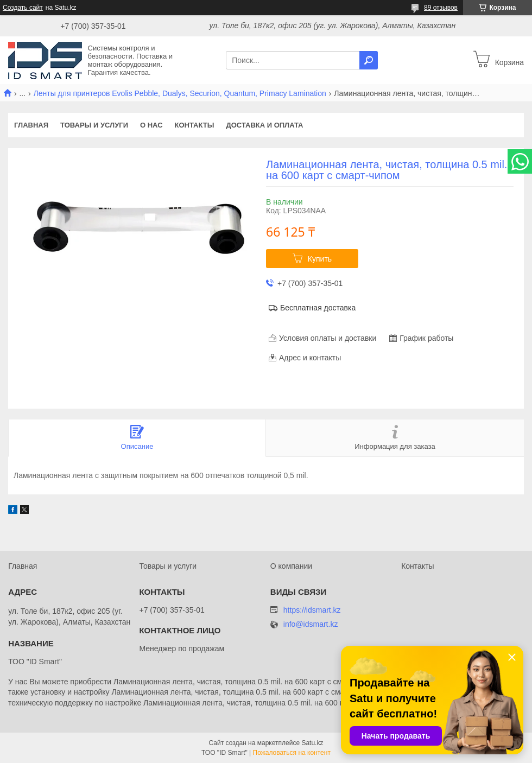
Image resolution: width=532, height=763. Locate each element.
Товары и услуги (94, 125)
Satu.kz (312, 743)
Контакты (195, 125)
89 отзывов (441, 8)
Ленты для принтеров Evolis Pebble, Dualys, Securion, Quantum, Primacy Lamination (180, 93)
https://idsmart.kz (312, 610)
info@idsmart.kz (311, 624)
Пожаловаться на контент (292, 753)
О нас (151, 125)
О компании (291, 566)
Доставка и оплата (264, 125)
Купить (320, 259)
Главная (31, 125)
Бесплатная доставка (318, 308)
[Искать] (369, 60)
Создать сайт (23, 8)
